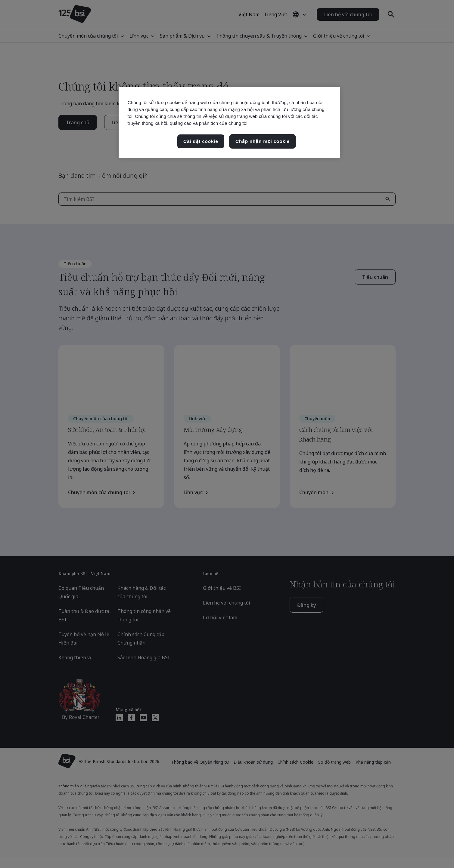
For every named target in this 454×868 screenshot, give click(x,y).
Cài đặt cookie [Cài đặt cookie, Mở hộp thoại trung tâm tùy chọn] (201, 141)
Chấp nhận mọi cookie (263, 141)
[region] (229, 122)
